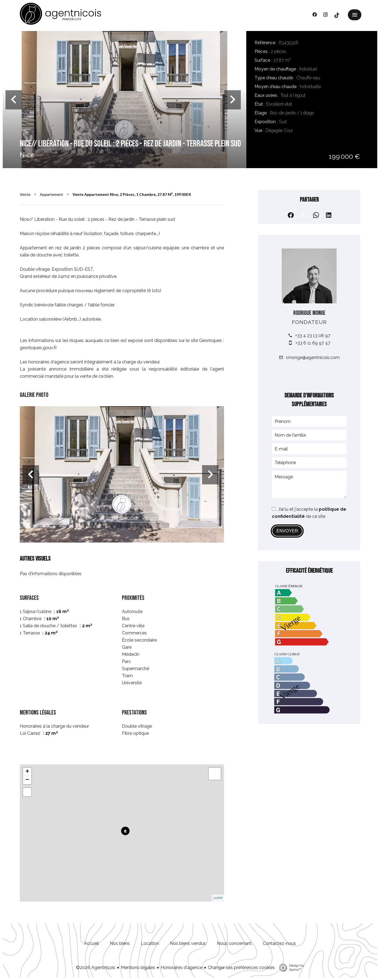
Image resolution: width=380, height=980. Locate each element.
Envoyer (287, 531)
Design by (290, 968)
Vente (25, 194)
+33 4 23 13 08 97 (313, 336)
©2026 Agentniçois (96, 968)
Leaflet (218, 898)
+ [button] (27, 772)
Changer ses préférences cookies (241, 968)
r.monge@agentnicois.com (313, 358)
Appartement (51, 194)
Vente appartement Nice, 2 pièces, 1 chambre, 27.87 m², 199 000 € (132, 194)
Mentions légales (138, 968)
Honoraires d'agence (181, 968)
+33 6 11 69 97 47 (313, 343)
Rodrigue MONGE (309, 313)
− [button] (27, 780)
